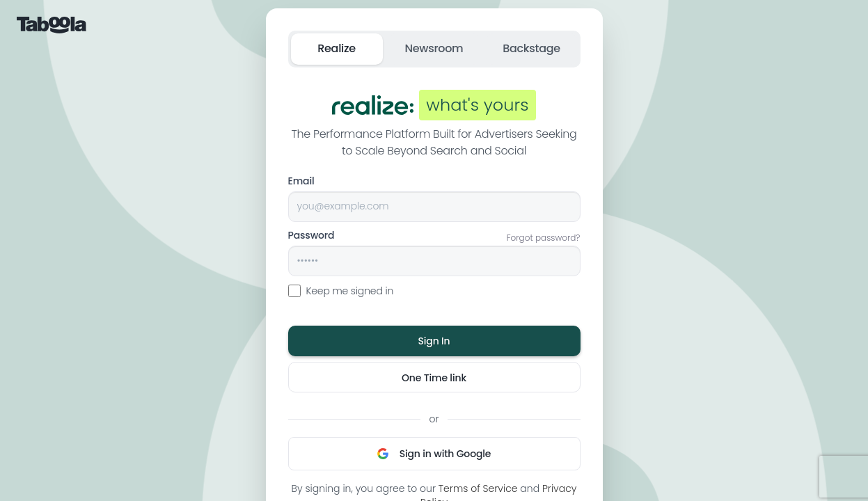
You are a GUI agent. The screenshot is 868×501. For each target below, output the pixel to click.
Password (311, 235)
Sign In (434, 341)
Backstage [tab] (531, 48)
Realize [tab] (337, 48)
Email (301, 181)
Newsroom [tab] (434, 48)
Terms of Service (478, 488)
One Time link (434, 378)
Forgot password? (544, 238)
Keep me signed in (341, 291)
